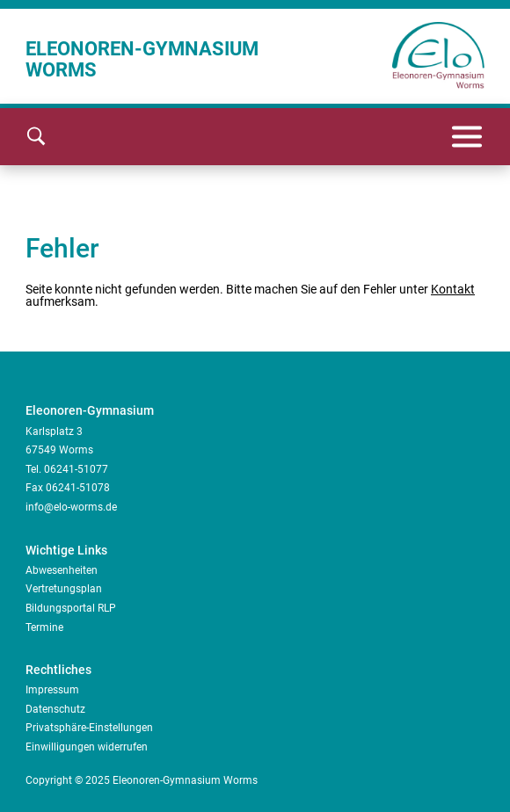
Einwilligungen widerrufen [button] (87, 747)
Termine (44, 627)
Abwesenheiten (62, 570)
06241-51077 (76, 469)
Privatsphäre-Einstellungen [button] (89, 728)
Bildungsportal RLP (71, 608)
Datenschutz (55, 709)
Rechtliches (58, 670)
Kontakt (453, 289)
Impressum (52, 690)
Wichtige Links (66, 550)
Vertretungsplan (64, 589)
